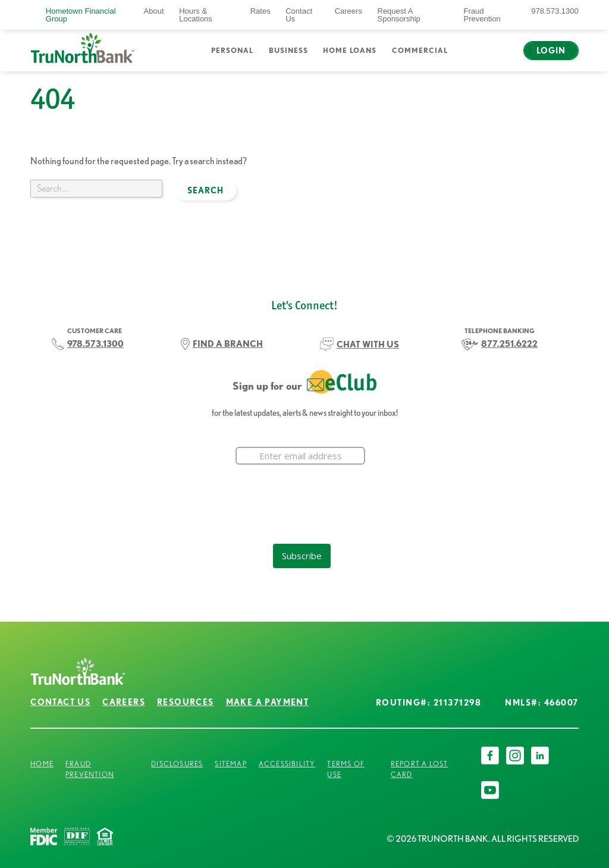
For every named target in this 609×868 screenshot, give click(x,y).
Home (42, 764)
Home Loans (350, 50)
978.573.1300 (555, 11)
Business (288, 50)
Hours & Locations (196, 15)
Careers (349, 11)
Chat (500, 58)
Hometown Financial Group (81, 15)
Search (471, 58)
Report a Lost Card (420, 769)
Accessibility (287, 764)
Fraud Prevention (482, 15)
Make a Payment (268, 702)
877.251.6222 (509, 344)
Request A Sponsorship (399, 15)
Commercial (420, 50)
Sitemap (230, 764)
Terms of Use (346, 769)
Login (551, 51)
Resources (186, 702)
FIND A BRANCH (228, 344)
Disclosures (177, 764)
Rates (260, 11)
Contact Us (299, 15)
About (154, 11)
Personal (232, 50)
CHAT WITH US (368, 344)
